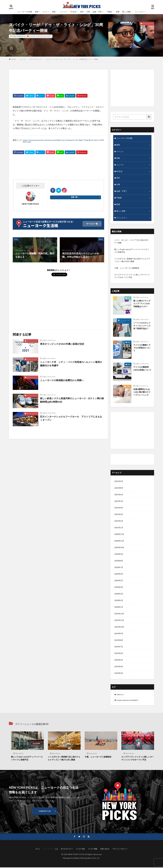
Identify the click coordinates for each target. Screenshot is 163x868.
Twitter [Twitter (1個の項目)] (120, 695)
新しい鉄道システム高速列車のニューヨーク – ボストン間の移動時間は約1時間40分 (72, 400)
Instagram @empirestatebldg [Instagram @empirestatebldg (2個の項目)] (127, 701)
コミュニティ (140, 12)
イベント (46, 12)
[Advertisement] (58, 80)
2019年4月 (119, 667)
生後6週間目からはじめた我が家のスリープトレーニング (142, 392)
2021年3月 (119, 515)
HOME (13, 59)
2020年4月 (119, 588)
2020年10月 (119, 548)
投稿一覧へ (75, 197)
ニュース (63, 12)
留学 (82, 12)
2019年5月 (119, 660)
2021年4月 (119, 508)
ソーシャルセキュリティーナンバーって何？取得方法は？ (142, 326)
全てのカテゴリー (67, 849)
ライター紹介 (120, 460)
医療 (118, 12)
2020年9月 (119, 554)
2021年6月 (119, 495)
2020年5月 (119, 581)
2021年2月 (119, 521)
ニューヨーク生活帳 (25, 12)
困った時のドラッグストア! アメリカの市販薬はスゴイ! (142, 304)
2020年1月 (119, 607)
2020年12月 (119, 535)
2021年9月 (119, 481)
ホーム (38, 849)
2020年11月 (119, 541)
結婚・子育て (98, 12)
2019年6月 (119, 654)
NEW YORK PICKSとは (50, 849)
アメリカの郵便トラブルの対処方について (142, 348)
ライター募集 (93, 849)
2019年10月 (119, 627)
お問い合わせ (105, 849)
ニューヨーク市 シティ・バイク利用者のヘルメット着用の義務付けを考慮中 (71, 364)
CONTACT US (45, 812)
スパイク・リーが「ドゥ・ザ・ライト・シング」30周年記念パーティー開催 (72, 59)
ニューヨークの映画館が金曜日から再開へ (62, 380)
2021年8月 (119, 488)
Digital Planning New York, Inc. (87, 859)
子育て (128, 387)
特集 (54, 12)
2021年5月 (119, 501)
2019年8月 (119, 641)
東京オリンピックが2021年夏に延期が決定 (62, 344)
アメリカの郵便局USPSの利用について (142, 369)
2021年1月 (119, 528)
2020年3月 (119, 594)
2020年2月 (119, 601)
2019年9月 (119, 634)
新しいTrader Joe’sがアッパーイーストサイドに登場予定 (132, 251)
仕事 (88, 12)
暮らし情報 (126, 12)
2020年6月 (119, 574)
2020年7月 (119, 568)
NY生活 (73, 12)
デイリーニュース (44, 36)
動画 (118, 145)
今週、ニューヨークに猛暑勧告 (127, 268)
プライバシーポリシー (120, 849)
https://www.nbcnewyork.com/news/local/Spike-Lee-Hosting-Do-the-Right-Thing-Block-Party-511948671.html (63, 141)
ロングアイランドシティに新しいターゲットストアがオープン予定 (132, 276)
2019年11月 (119, 621)
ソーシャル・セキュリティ (124, 321)
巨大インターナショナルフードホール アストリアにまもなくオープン (71, 418)
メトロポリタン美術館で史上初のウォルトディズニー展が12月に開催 (132, 260)
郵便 (129, 342)
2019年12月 (119, 614)
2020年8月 (119, 561)
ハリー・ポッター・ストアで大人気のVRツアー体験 (132, 242)
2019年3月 (119, 674)
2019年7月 (119, 647)
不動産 (109, 12)
